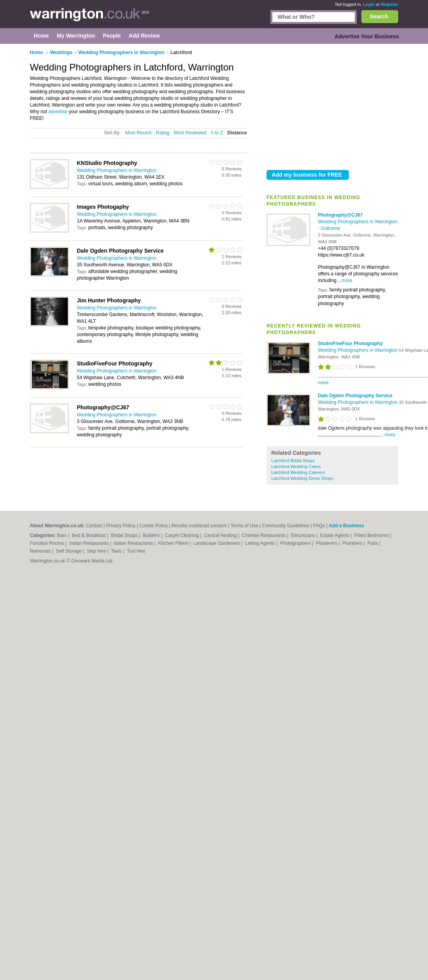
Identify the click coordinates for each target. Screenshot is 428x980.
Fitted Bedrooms (372, 535)
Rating (163, 133)
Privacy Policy (121, 526)
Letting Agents (260, 543)
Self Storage (69, 551)
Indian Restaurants (90, 543)
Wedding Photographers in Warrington (358, 222)
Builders (152, 535)
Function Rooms (48, 543)
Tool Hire (136, 551)
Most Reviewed (190, 133)
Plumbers (353, 543)
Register (390, 4)
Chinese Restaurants (264, 535)
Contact (94, 526)
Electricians (304, 535)
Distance (237, 133)
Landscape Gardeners (217, 543)
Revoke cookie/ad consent (199, 526)
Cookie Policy (153, 526)
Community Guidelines (286, 526)
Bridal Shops (125, 535)
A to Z (217, 133)
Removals (41, 551)
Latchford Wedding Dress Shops (302, 478)
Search (379, 16)
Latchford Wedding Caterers (298, 472)
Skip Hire (97, 551)
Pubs (373, 543)
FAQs (319, 526)
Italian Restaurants (134, 543)
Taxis (117, 551)
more (347, 280)
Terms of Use (244, 526)
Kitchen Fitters (174, 543)
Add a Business (346, 526)
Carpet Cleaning (183, 535)
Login (369, 4)
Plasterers (327, 543)
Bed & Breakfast (89, 535)
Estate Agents (335, 535)
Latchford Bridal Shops (293, 461)
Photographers (296, 543)
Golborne (330, 228)
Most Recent (138, 133)
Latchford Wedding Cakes (296, 466)
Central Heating (221, 535)
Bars (62, 535)
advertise (58, 112)
